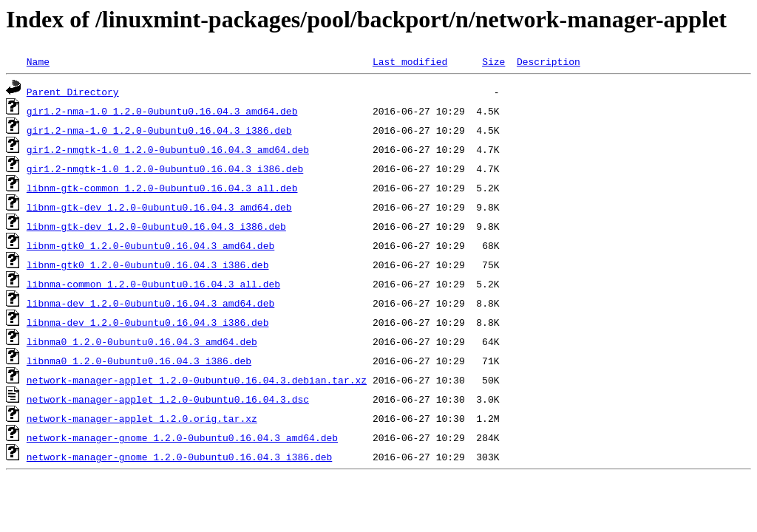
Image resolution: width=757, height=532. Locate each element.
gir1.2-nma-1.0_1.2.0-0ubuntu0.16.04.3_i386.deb (159, 130)
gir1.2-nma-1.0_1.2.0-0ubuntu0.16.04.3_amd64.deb (162, 111)
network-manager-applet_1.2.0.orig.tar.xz (142, 418)
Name (38, 61)
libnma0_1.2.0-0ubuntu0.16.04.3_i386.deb (139, 361)
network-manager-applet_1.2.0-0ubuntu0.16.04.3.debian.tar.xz (197, 380)
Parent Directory (73, 92)
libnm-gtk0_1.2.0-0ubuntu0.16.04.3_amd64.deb (150, 245)
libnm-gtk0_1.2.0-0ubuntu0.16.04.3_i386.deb (148, 265)
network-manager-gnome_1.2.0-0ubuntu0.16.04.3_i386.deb (179, 457)
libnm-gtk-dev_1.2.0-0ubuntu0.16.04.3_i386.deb (156, 226)
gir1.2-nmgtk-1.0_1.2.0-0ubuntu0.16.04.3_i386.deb (165, 168)
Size (493, 61)
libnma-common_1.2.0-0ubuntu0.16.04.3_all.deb (153, 284)
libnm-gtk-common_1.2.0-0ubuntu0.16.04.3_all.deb (162, 188)
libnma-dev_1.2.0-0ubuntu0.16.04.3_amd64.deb (150, 303)
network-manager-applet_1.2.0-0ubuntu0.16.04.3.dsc (168, 399)
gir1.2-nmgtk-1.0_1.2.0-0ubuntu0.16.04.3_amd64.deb (168, 149)
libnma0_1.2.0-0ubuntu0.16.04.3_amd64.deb (142, 341)
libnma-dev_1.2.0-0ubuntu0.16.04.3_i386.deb (148, 322)
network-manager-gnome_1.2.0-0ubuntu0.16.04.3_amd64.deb (182, 437)
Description (549, 61)
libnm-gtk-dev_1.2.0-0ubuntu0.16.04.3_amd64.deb (159, 207)
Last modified (410, 61)
